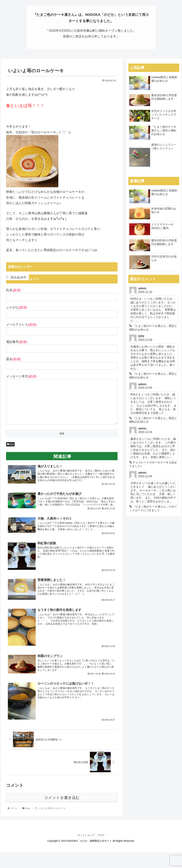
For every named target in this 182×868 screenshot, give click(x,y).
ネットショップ (86, 841)
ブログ (101, 841)
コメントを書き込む (62, 803)
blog (10, 445)
